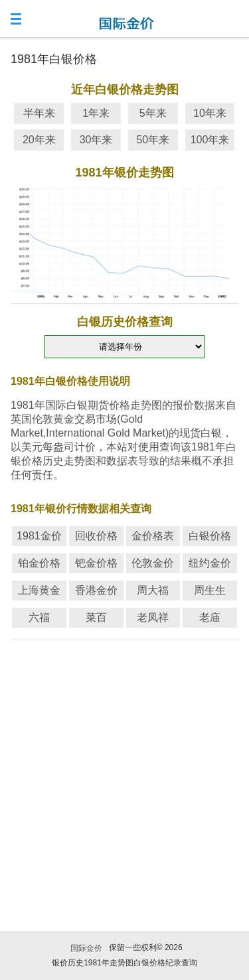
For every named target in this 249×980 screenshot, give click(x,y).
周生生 (210, 590)
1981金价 (39, 536)
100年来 (210, 140)
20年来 (39, 140)
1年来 (96, 113)
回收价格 (96, 536)
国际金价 (86, 948)
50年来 (153, 140)
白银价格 (210, 536)
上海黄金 (39, 590)
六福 (39, 617)
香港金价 (96, 590)
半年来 (39, 113)
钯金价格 (96, 563)
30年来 (96, 140)
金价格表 (153, 536)
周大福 (153, 590)
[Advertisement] (124, 769)
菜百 (96, 617)
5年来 (153, 113)
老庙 (210, 617)
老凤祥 (153, 617)
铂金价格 (39, 563)
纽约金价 (210, 563)
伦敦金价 (153, 563)
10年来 (210, 113)
